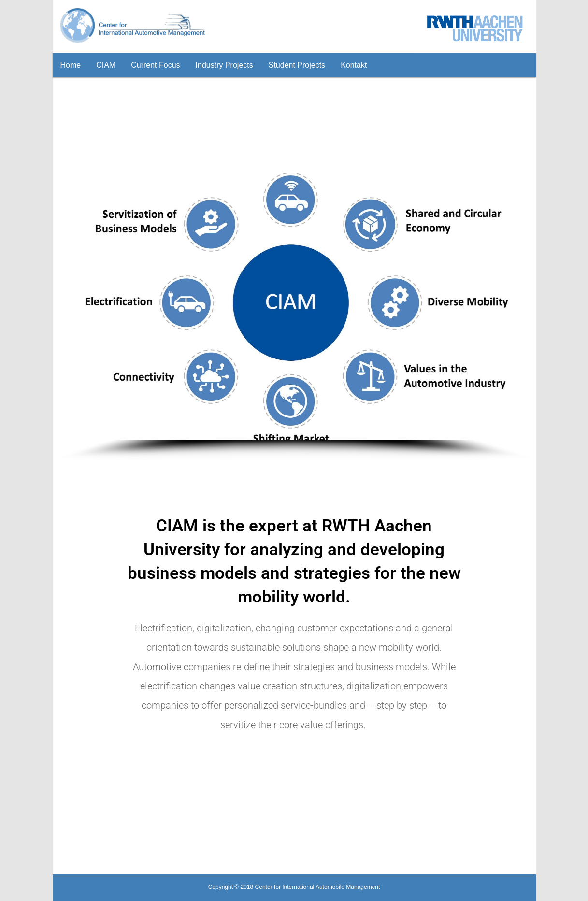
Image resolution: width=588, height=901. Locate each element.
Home (71, 65)
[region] (294, 317)
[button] (72, 307)
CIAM (106, 65)
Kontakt (354, 65)
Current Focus (155, 65)
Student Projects (297, 65)
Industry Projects (224, 65)
